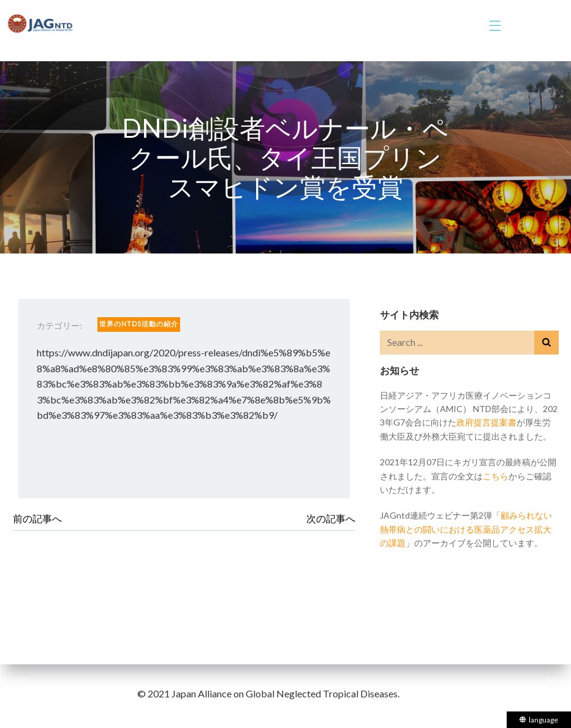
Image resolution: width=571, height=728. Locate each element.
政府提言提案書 (486, 422)
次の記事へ (331, 518)
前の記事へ (37, 518)
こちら (496, 476)
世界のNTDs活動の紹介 (139, 324)
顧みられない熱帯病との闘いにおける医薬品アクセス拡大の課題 (466, 529)
